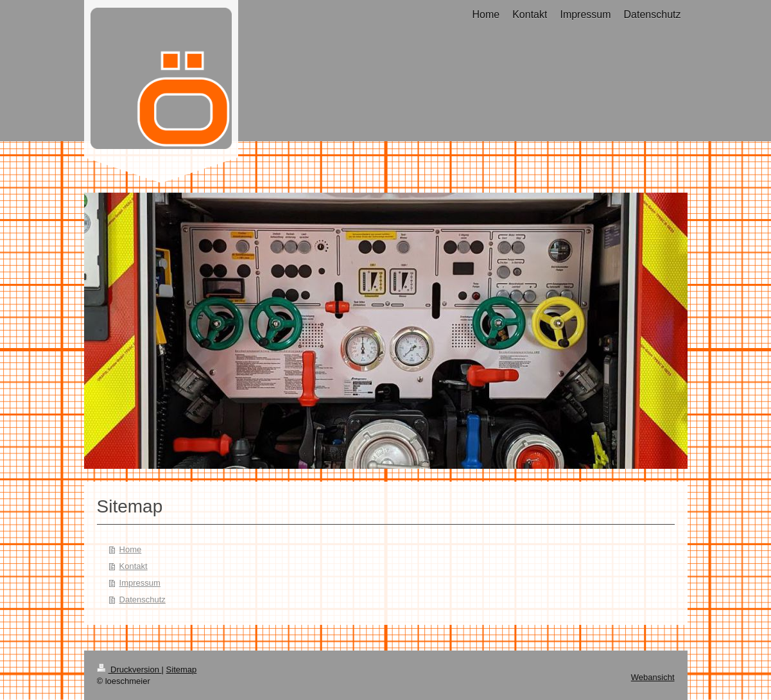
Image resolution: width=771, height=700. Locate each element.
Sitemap (182, 669)
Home (131, 549)
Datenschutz (143, 599)
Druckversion (129, 669)
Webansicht (653, 677)
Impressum (140, 583)
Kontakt (134, 566)
